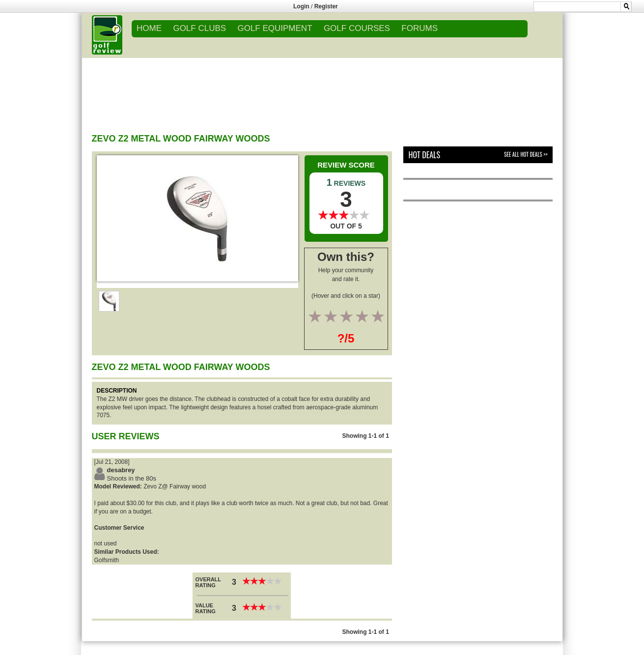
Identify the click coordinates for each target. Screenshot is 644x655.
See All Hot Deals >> (526, 154)
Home (149, 28)
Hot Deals (424, 155)
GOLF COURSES (357, 28)
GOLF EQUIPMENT (275, 28)
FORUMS (420, 28)
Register (326, 6)
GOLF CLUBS (199, 28)
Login (301, 6)
